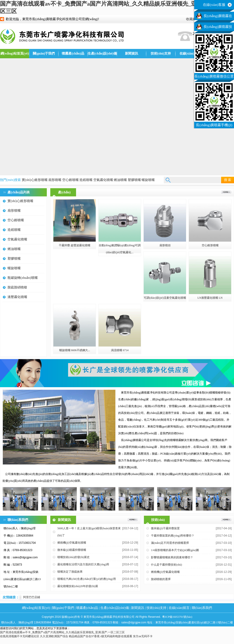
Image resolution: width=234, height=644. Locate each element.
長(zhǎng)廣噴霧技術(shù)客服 (218, 28)
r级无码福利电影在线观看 (116, 636)
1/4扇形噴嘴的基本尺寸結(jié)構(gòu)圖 (175, 550)
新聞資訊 (132, 53)
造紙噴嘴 (86, 180)
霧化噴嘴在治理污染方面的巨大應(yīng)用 (83, 564)
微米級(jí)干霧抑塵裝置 (165, 528)
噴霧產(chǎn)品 (73, 53)
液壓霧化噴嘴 (17, 297)
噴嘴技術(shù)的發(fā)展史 (73, 557)
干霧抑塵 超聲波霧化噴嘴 (75, 245)
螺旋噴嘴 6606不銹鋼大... (75, 350)
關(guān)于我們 (44, 53)
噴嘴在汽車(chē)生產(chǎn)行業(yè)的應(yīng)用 (87, 579)
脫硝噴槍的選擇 (161, 579)
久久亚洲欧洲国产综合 (54, 636)
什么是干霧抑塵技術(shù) (166, 565)
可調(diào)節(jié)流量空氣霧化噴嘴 (165, 298)
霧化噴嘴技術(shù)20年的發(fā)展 (78, 586)
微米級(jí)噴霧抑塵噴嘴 (72, 550)
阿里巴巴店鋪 (32, 597)
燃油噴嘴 (120, 180)
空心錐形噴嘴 (210, 245)
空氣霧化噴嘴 (103, 180)
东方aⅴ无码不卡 (143, 636)
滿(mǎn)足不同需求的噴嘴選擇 (170, 543)
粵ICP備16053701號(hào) (177, 617)
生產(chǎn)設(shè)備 (102, 53)
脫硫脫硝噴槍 (17, 287)
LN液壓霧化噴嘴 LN (210, 298)
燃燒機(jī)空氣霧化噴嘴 (72, 543)
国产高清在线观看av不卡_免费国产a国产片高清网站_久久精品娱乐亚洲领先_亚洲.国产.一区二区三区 (62, 632)
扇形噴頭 (165, 245)
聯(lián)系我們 (202, 608)
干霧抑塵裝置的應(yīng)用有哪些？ (173, 536)
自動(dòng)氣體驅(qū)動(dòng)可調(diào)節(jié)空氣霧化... (120, 249)
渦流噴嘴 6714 (120, 350)
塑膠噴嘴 (134, 180)
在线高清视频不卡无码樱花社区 (20, 636)
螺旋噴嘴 (148, 180)
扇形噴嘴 (55, 180)
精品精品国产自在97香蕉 (84, 636)
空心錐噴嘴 (70, 180)
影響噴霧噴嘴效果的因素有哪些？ (172, 557)
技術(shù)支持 (161, 53)
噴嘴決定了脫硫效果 (70, 572)
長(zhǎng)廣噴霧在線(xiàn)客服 (218, 17)
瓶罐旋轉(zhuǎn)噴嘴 (23, 278)
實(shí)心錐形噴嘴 (35, 180)
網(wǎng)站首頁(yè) (15, 53)
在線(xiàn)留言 (190, 53)
